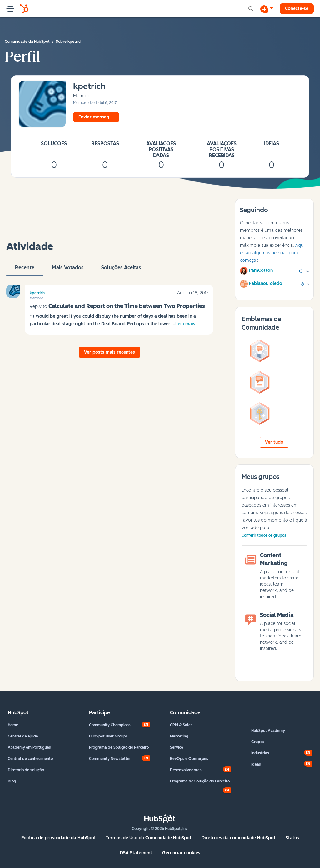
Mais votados (68, 270)
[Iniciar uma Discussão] (267, 9)
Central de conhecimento (30, 759)
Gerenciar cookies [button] (181, 853)
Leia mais (185, 324)
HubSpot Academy (268, 731)
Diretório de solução (26, 770)
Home (13, 725)
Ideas (256, 764)
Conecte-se (297, 9)
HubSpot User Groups (108, 736)
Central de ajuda (23, 736)
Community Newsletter (110, 759)
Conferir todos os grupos (264, 535)
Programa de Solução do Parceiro (119, 747)
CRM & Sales (181, 725)
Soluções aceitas (121, 270)
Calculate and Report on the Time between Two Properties (127, 306)
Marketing (179, 736)
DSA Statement (136, 853)
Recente (25, 270)
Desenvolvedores (186, 770)
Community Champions (110, 725)
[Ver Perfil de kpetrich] (89, 87)
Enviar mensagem (97, 117)
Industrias (260, 753)
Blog (12, 781)
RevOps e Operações (189, 759)
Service (177, 747)
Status (292, 838)
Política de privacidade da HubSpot (59, 838)
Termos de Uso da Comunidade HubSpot (149, 838)
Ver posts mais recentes (110, 352)
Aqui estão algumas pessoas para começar (272, 253)
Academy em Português (29, 747)
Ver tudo (274, 442)
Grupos (258, 742)
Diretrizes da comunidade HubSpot (239, 838)
